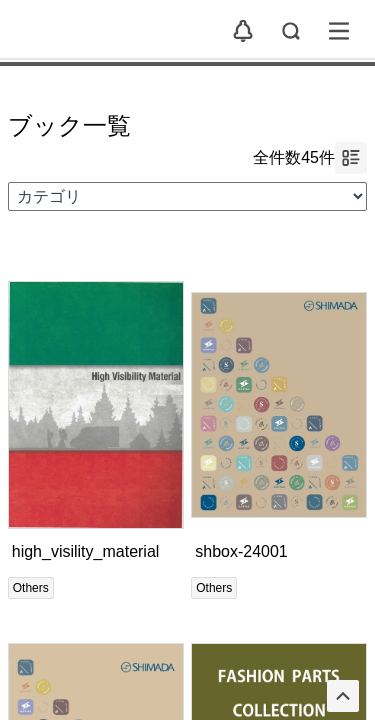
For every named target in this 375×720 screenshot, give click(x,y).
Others (31, 588)
